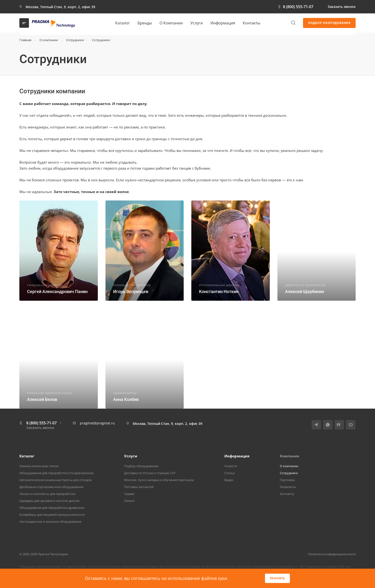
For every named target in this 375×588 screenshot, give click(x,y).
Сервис (129, 494)
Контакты (287, 494)
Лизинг (130, 501)
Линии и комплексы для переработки (47, 494)
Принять (278, 578)
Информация (237, 456)
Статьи (229, 473)
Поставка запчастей (139, 487)
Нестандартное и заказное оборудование (50, 521)
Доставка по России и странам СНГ (150, 473)
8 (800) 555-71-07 (298, 7)
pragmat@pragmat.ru (97, 423)
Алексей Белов (42, 399)
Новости (231, 466)
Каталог (27, 456)
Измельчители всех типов (39, 466)
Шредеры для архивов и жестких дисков (49, 501)
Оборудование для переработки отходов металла (56, 473)
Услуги (131, 456)
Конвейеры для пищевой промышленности (52, 515)
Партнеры (287, 480)
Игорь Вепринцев (131, 291)
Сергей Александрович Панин (57, 291)
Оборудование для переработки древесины (52, 508)
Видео (229, 480)
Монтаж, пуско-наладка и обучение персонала (159, 480)
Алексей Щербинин (305, 291)
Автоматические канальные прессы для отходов (55, 480)
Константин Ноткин (219, 291)
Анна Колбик (126, 399)
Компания (290, 456)
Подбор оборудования (141, 466)
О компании (289, 466)
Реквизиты (288, 487)
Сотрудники (289, 473)
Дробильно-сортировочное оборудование (51, 487)
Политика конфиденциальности (332, 554)
